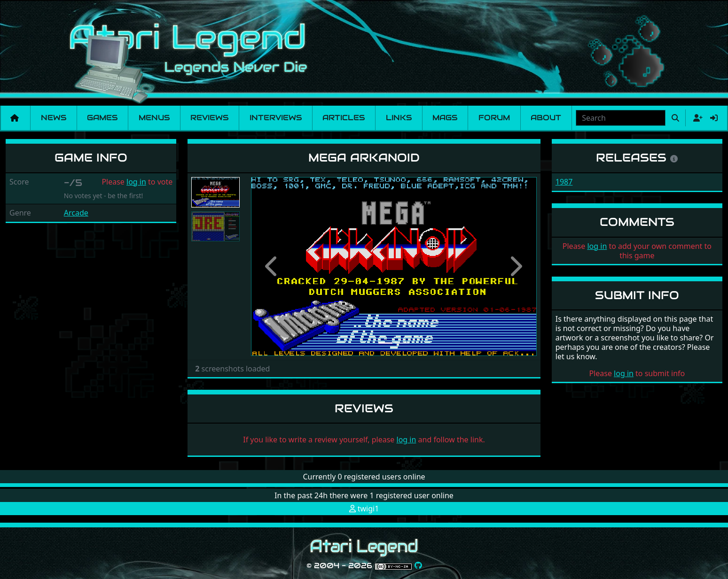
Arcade (76, 213)
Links (399, 118)
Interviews (276, 118)
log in (136, 182)
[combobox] (621, 118)
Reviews (209, 118)
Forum (494, 118)
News (54, 118)
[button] (272, 266)
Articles (344, 118)
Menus (154, 118)
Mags (445, 118)
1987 (564, 182)
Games (102, 118)
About (546, 118)
